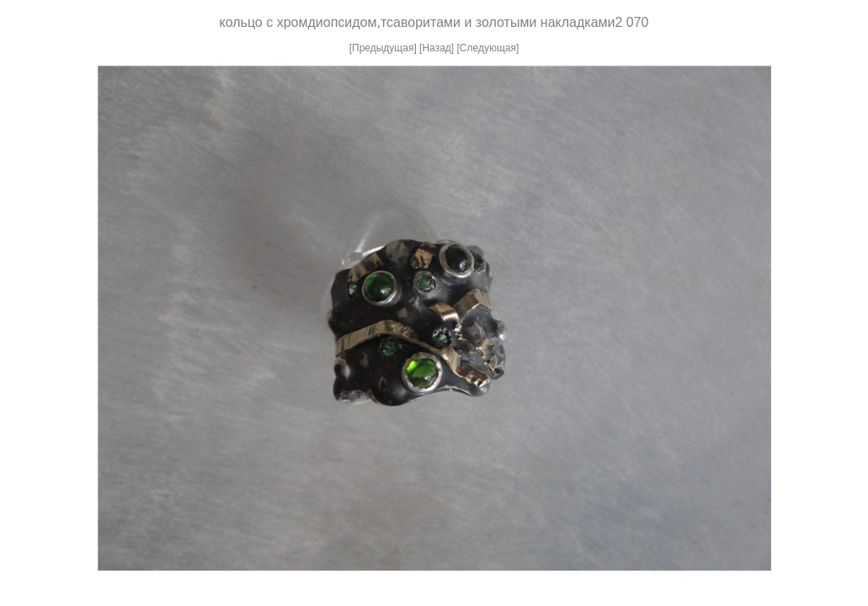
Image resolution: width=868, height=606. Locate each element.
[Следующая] (488, 48)
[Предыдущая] (383, 48)
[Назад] (437, 48)
